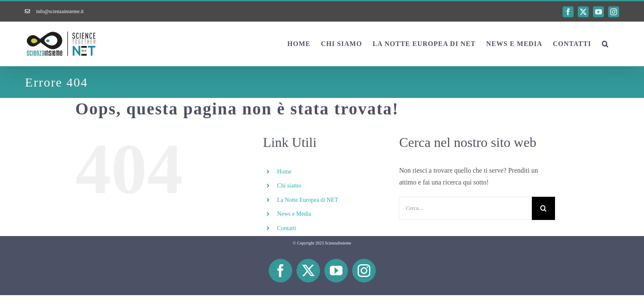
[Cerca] (543, 208)
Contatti (287, 228)
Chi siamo (289, 186)
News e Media (294, 214)
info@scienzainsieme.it (60, 11)
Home (284, 172)
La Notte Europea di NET (308, 200)
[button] (616, 44)
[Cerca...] (465, 208)
